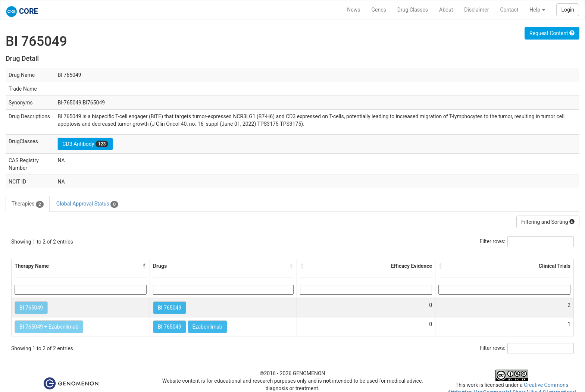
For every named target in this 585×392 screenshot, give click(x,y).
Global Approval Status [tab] (87, 204)
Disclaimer (476, 10)
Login (568, 10)
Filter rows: (493, 241)
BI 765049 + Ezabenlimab (49, 327)
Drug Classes (413, 10)
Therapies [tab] (28, 204)
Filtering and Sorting (548, 222)
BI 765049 (31, 308)
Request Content (552, 33)
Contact (509, 10)
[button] (144, 266)
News (353, 10)
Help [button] (537, 10)
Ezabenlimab (207, 327)
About (446, 10)
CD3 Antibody (85, 144)
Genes (379, 10)
